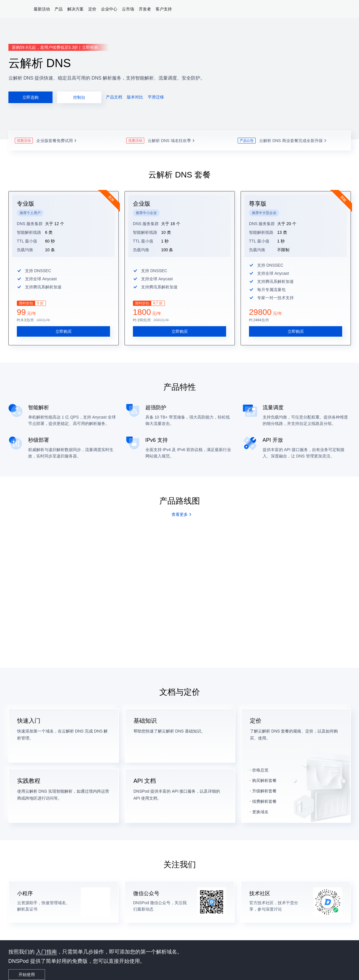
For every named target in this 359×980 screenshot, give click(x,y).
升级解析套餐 (264, 784)
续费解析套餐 (264, 795)
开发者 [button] (145, 9)
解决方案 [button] (75, 9)
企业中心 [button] (109, 9)
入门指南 (46, 945)
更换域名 (260, 805)
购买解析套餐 (264, 774)
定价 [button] (92, 9)
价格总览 (260, 763)
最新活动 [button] (42, 9)
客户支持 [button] (164, 9)
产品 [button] (59, 9)
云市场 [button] (128, 9)
